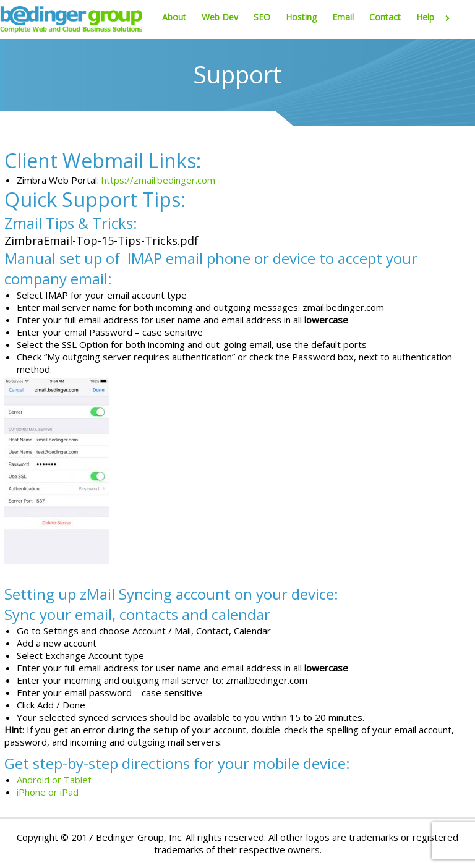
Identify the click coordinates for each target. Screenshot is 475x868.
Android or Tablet (54, 780)
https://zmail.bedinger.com (158, 180)
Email (343, 17)
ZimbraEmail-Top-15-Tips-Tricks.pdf (101, 240)
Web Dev (220, 17)
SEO (262, 17)
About (174, 17)
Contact (385, 17)
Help (435, 17)
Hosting (301, 17)
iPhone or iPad (48, 792)
